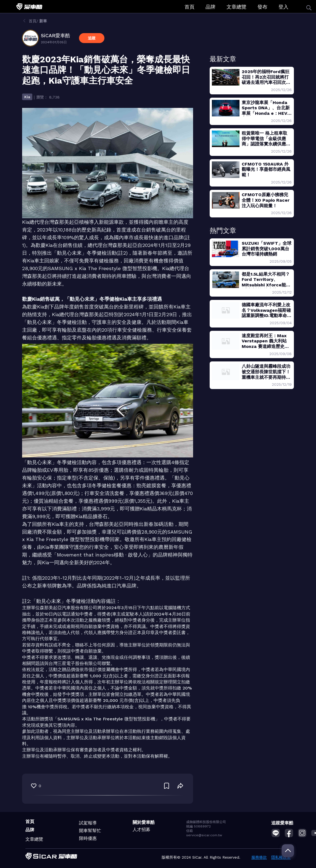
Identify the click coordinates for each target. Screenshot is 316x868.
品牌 (210, 7)
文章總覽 (236, 7)
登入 (283, 7)
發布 (262, 7)
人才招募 (141, 830)
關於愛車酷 (144, 822)
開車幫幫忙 (90, 831)
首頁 (189, 7)
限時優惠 (88, 838)
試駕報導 (88, 823)
